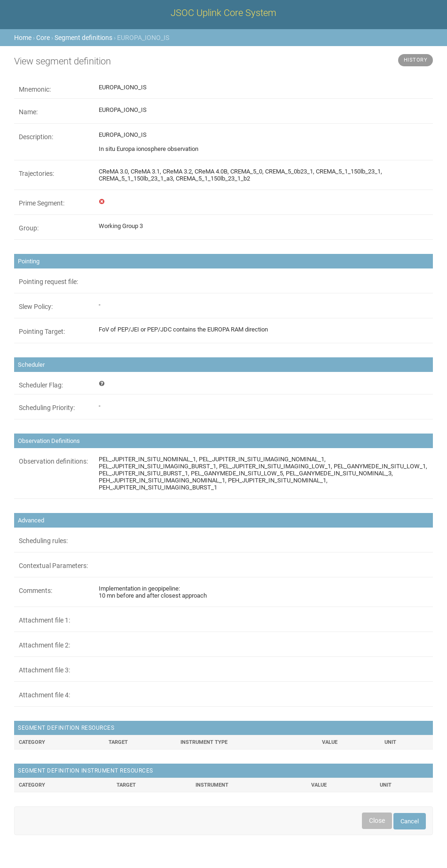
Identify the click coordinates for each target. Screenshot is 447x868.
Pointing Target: (42, 331)
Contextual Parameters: (53, 566)
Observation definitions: (53, 461)
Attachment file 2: (44, 645)
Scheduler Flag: (41, 385)
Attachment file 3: (44, 670)
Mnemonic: (35, 89)
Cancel (410, 821)
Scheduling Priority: (47, 408)
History (416, 60)
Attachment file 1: (44, 620)
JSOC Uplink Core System (223, 13)
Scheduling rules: (43, 541)
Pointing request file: (48, 282)
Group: (29, 228)
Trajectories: (36, 174)
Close (377, 821)
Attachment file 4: (44, 695)
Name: (28, 112)
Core (43, 38)
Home (23, 38)
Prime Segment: (42, 203)
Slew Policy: (36, 307)
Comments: (35, 591)
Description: (36, 137)
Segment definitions (83, 38)
